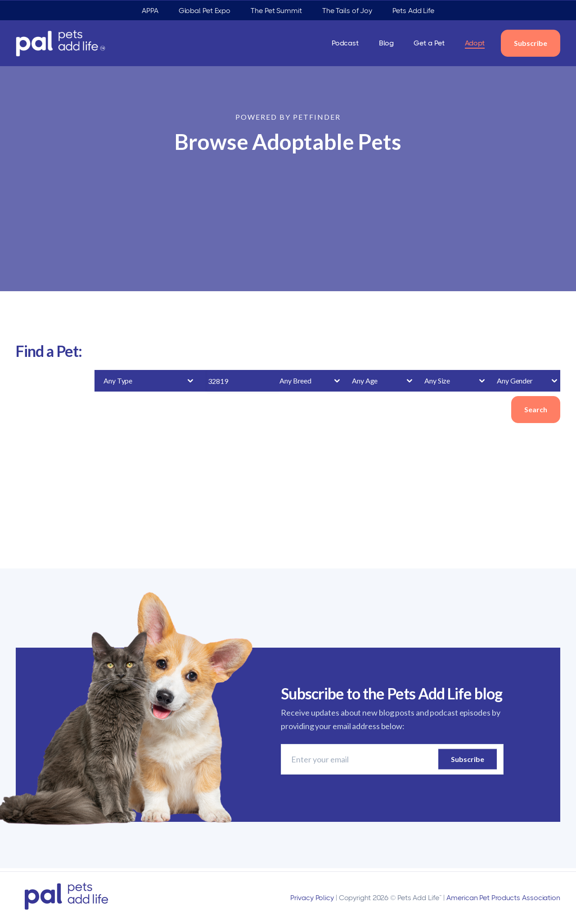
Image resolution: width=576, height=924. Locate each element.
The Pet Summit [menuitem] (276, 11)
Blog (386, 43)
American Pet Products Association (503, 898)
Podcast (345, 43)
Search (536, 409)
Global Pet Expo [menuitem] (205, 11)
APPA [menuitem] (150, 11)
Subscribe (531, 43)
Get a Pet (429, 43)
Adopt (475, 43)
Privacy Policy (312, 898)
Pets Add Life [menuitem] (413, 11)
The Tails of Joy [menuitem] (347, 11)
